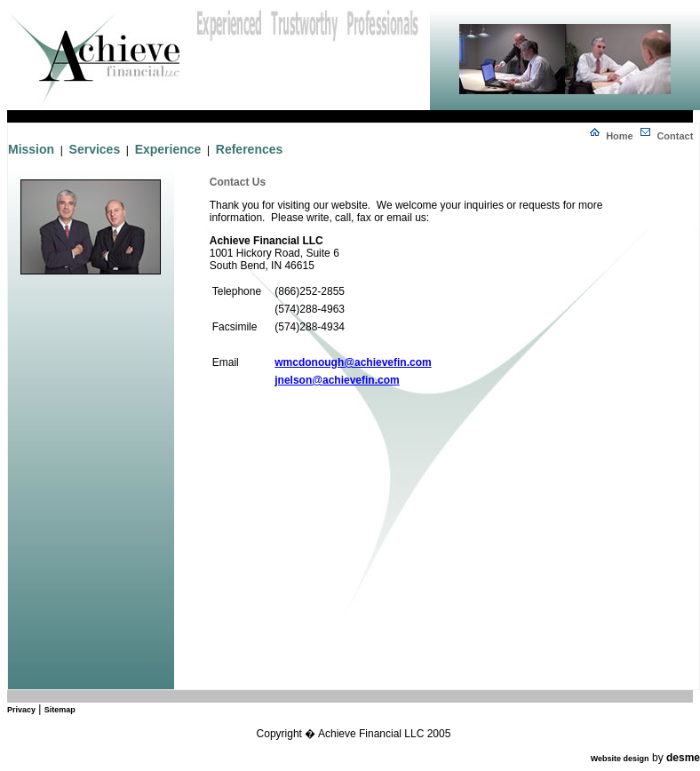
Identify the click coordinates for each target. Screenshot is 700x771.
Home (620, 136)
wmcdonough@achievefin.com (353, 362)
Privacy (21, 710)
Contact (675, 136)
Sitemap (60, 710)
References (250, 149)
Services (95, 149)
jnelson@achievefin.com (337, 380)
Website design (620, 759)
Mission (31, 149)
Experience (168, 149)
